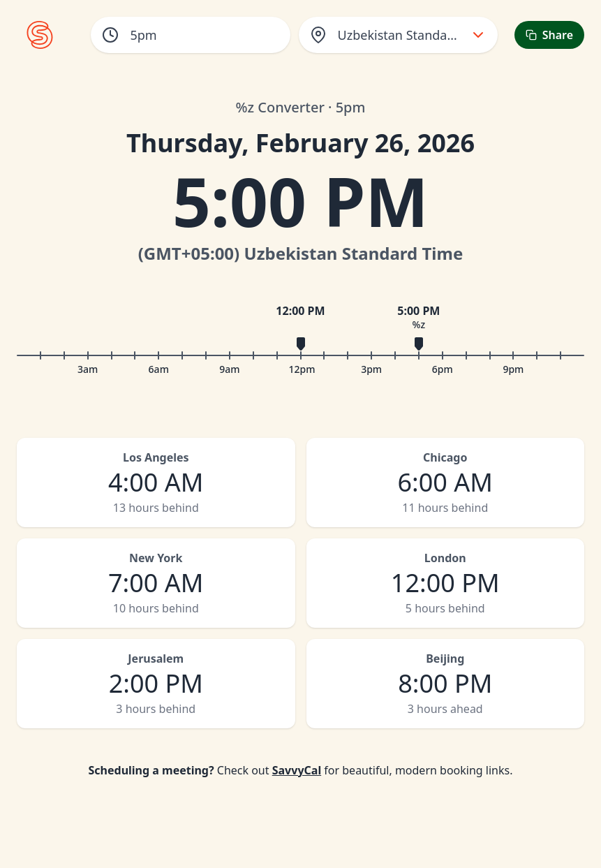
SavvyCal (297, 770)
